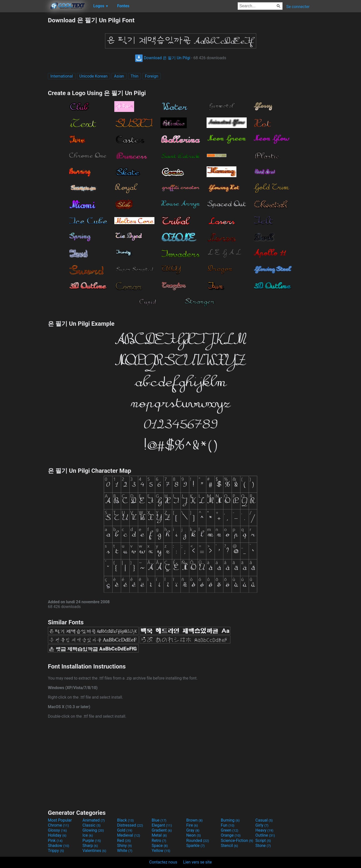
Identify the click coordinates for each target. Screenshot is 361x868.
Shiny (124, 846)
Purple (92, 841)
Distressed (130, 825)
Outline (265, 835)
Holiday (57, 835)
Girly (262, 825)
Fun (228, 825)
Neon (194, 835)
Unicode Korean (94, 76)
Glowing (93, 830)
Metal (159, 835)
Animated (94, 820)
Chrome (58, 825)
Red (124, 841)
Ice (88, 835)
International (62, 76)
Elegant (162, 825)
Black (125, 820)
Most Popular (60, 820)
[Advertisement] (24, 91)
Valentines (94, 851)
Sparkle (195, 846)
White (125, 851)
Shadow (59, 846)
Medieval (129, 835)
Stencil (229, 846)
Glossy (57, 830)
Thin (134, 76)
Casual (264, 820)
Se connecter (298, 7)
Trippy (56, 851)
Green (230, 830)
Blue (159, 820)
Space (160, 846)
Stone (263, 846)
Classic (92, 825)
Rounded (198, 841)
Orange (231, 835)
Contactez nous (163, 862)
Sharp (90, 846)
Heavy (264, 830)
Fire (192, 825)
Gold (125, 830)
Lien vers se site (198, 862)
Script (263, 841)
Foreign (152, 76)
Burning (230, 820)
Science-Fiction (237, 841)
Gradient (162, 830)
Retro (159, 841)
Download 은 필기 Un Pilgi (163, 58)
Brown (194, 820)
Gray (193, 830)
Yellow (161, 851)
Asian (119, 76)
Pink (55, 841)
